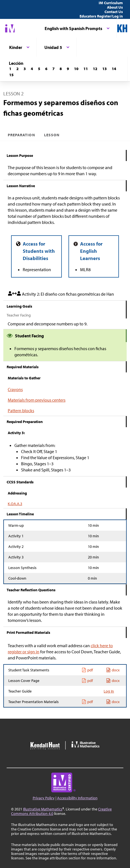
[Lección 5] (39, 69)
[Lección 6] (46, 69)
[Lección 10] (76, 69)
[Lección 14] (114, 69)
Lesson (52, 135)
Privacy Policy (44, 798)
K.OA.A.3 (15, 504)
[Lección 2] (17, 69)
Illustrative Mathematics (43, 809)
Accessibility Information (77, 798)
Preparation (21, 135)
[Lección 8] (61, 69)
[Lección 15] (11, 75)
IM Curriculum (111, 3)
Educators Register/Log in (101, 16)
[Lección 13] (104, 69)
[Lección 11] (86, 69)
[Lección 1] (10, 69)
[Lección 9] (68, 69)
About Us (115, 7)
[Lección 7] (53, 69)
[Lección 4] (32, 69)
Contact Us (114, 12)
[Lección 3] (25, 69)
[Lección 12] (95, 69)
